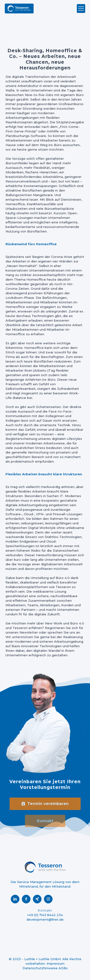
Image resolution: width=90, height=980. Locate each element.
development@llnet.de (45, 919)
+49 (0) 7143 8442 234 (45, 915)
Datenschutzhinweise (40, 968)
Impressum (56, 963)
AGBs (63, 968)
